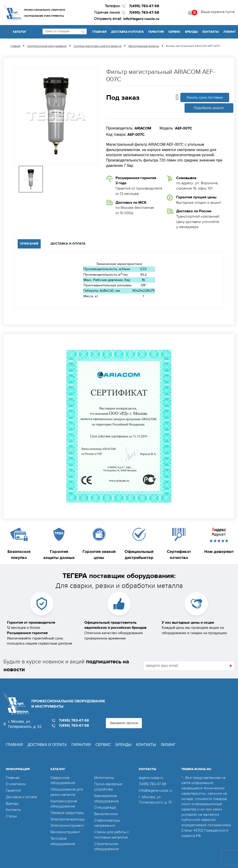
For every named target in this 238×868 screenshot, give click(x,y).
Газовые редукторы (67, 813)
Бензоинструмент (65, 832)
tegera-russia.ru (151, 778)
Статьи (11, 816)
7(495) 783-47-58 (144, 6)
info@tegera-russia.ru (141, 19)
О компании (16, 784)
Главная (99, 32)
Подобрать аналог (209, 108)
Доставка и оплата (127, 32)
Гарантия (156, 32)
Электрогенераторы (68, 819)
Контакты (211, 32)
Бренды (191, 32)
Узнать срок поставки (205, 97)
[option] (56, 116)
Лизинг (230, 32)
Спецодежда (105, 807)
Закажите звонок (124, 723)
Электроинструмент (67, 826)
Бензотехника (106, 814)
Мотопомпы (104, 778)
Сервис (174, 32)
